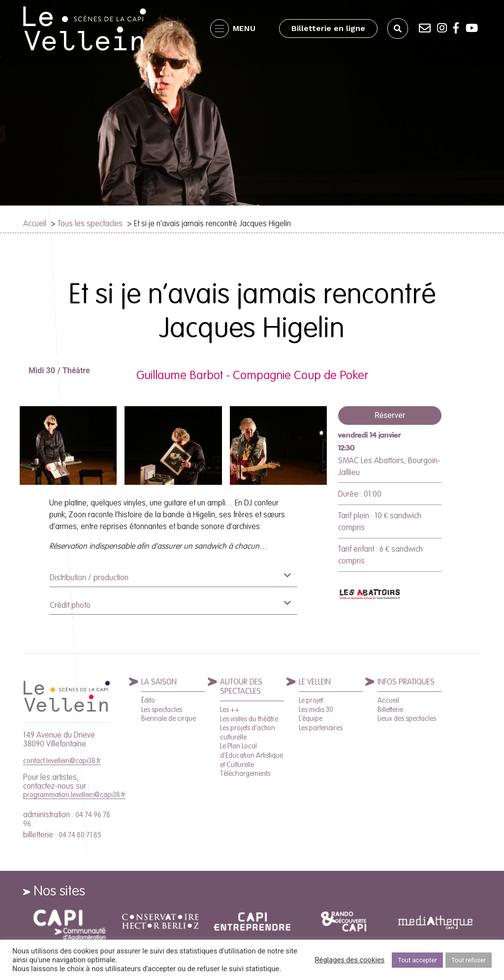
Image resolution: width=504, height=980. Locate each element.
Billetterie (390, 710)
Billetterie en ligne (328, 28)
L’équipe (311, 718)
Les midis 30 (316, 710)
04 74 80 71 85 (80, 835)
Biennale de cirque (169, 718)
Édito (148, 700)
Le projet (311, 700)
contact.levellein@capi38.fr (62, 761)
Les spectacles (162, 710)
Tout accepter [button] (417, 960)
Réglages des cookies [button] (350, 960)
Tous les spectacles (90, 223)
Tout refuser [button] (469, 960)
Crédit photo (170, 604)
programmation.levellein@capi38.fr (74, 795)
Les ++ (230, 710)
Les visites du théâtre (249, 719)
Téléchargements (245, 773)
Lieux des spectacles (407, 718)
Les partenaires (321, 728)
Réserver (390, 415)
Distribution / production (170, 577)
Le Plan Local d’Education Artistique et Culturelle (252, 755)
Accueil (35, 223)
